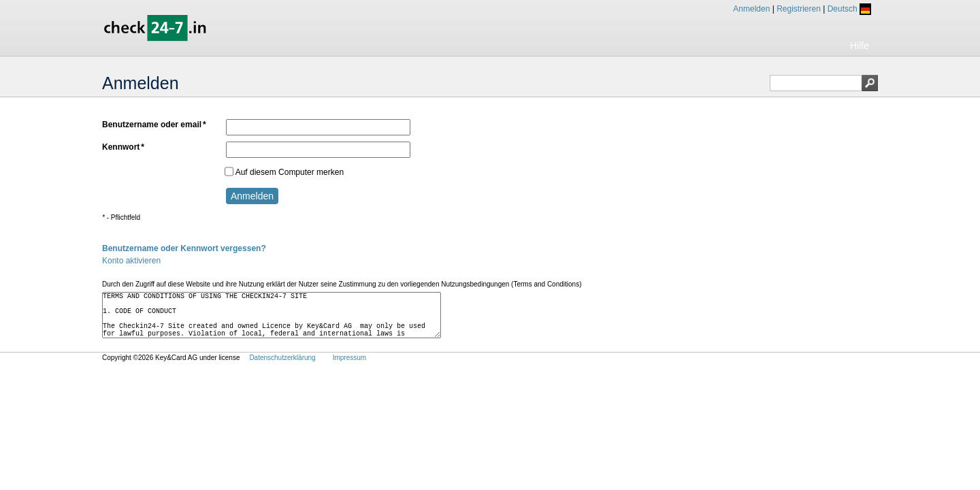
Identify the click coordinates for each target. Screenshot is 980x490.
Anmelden (751, 9)
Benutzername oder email (154, 125)
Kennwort (123, 147)
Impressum (349, 370)
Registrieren (799, 9)
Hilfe (860, 46)
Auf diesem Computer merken (284, 171)
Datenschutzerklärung (282, 370)
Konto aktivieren (131, 261)
